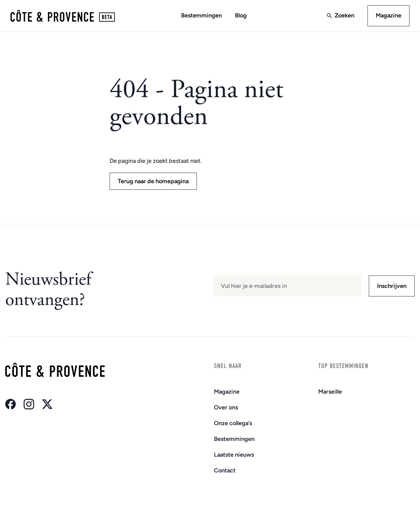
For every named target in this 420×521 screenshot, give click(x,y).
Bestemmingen (201, 15)
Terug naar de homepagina (153, 181)
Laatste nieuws (234, 455)
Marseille (330, 392)
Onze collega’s (233, 423)
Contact (225, 470)
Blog (241, 15)
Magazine (388, 15)
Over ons (226, 407)
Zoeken (345, 15)
